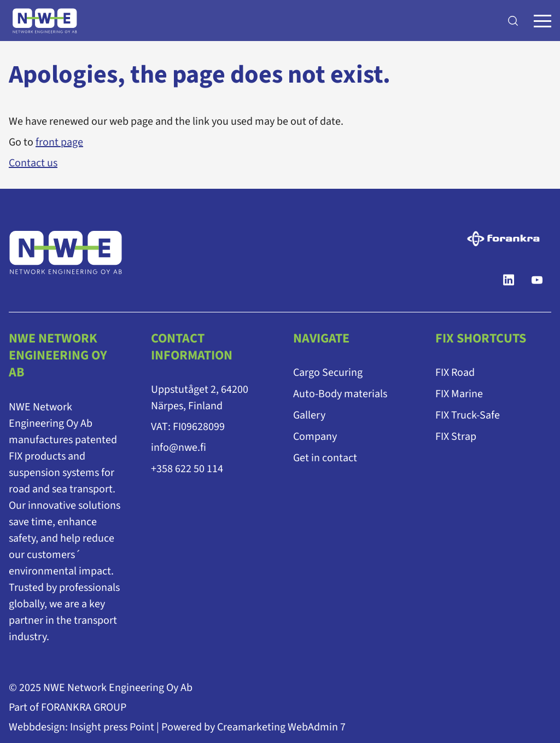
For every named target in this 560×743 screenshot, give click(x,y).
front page (59, 142)
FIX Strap (456, 437)
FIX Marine (459, 394)
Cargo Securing (328, 373)
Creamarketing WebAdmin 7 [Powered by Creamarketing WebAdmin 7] (281, 727)
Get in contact (325, 458)
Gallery (309, 415)
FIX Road (455, 373)
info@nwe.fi (179, 448)
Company (315, 437)
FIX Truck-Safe (468, 415)
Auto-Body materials (340, 394)
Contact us (33, 163)
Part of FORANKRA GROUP (68, 707)
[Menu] (542, 21)
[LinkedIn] (509, 280)
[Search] (513, 21)
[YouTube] (537, 280)
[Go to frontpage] (45, 21)
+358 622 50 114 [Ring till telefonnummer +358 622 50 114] (187, 469)
